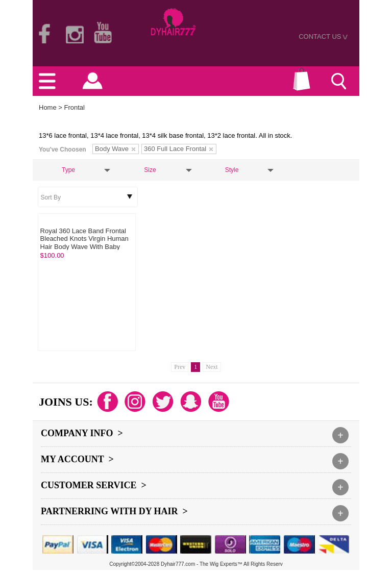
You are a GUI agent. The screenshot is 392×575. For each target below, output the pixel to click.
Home (48, 107)
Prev (180, 367)
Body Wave (115, 149)
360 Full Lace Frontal (178, 149)
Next (212, 367)
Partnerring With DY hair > (114, 511)
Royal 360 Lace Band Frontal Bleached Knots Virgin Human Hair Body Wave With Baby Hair (84, 243)
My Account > (77, 459)
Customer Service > (94, 485)
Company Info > (82, 433)
